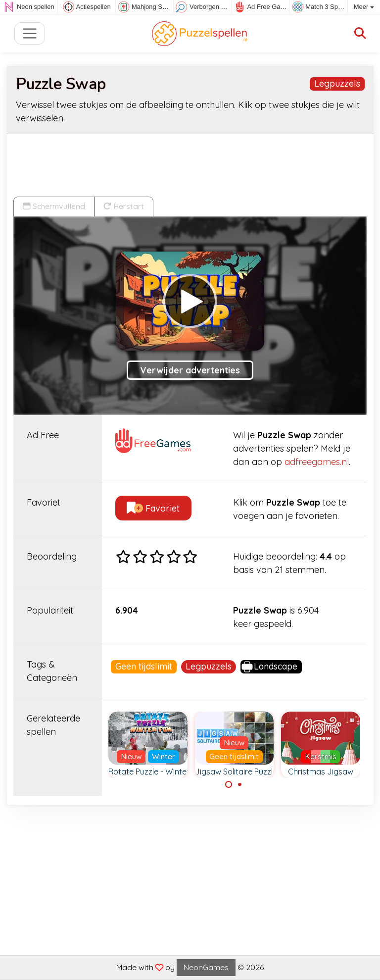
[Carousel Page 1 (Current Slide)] (229, 784)
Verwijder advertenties (190, 370)
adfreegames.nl (317, 462)
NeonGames (206, 967)
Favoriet (153, 508)
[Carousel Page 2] (240, 784)
